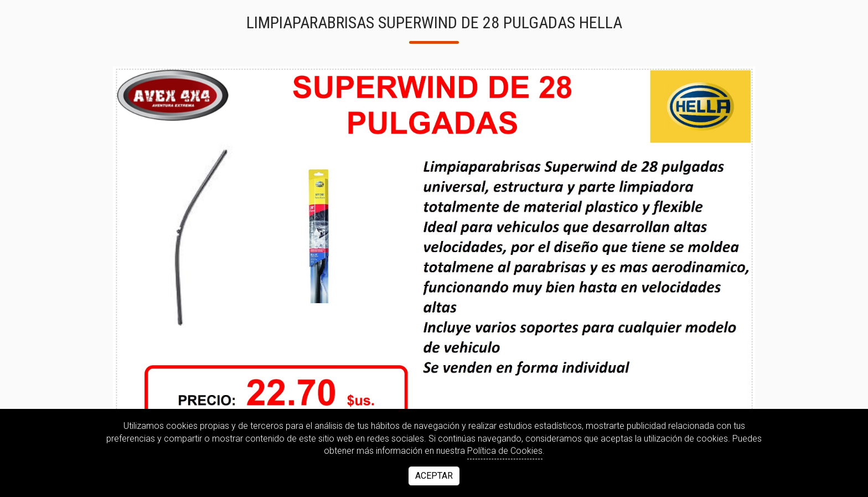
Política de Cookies (505, 451)
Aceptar (434, 476)
